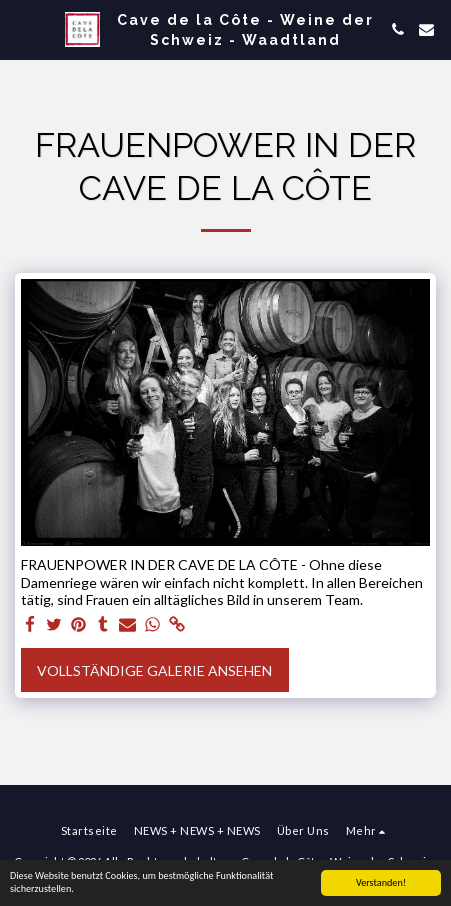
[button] (22, 29)
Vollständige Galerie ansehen (154, 670)
